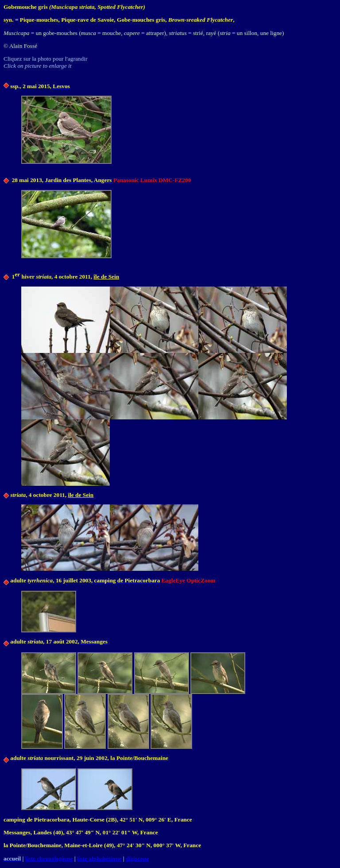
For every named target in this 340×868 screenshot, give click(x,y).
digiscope (137, 858)
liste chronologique (49, 858)
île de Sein (106, 277)
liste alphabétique (99, 858)
